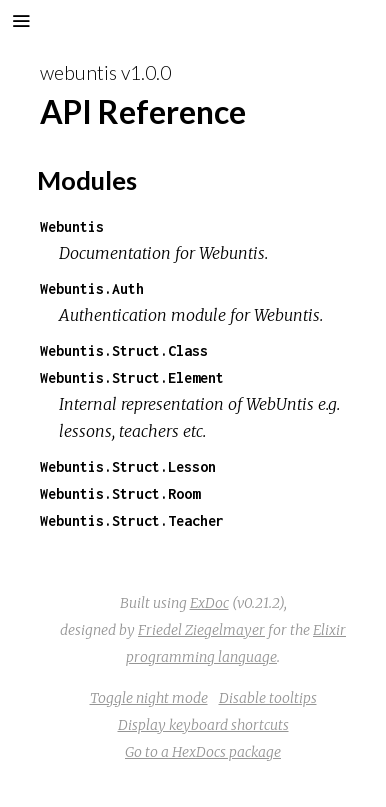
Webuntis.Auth (92, 288)
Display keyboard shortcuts (203, 725)
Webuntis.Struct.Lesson (128, 466)
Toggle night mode (149, 698)
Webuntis (72, 226)
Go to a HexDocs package (203, 752)
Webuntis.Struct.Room (120, 493)
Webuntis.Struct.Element (132, 377)
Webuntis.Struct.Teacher (132, 520)
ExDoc (209, 603)
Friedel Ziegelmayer (201, 630)
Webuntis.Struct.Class (124, 350)
